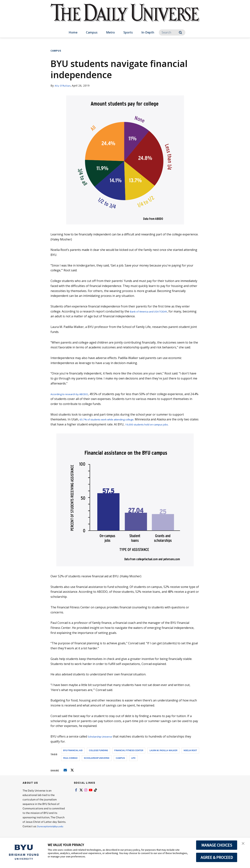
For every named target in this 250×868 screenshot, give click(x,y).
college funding (98, 750)
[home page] (125, 17)
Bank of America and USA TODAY (153, 311)
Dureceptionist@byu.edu (38, 831)
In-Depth (148, 32)
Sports (128, 32)
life (133, 758)
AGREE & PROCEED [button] (217, 857)
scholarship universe (97, 758)
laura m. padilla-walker (163, 750)
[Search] (172, 32)
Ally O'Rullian (63, 86)
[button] (244, 844)
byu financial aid (73, 750)
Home (73, 32)
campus (120, 758)
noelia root (190, 750)
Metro (110, 32)
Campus (92, 32)
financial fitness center (129, 750)
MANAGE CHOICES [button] (217, 845)
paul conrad (70, 758)
